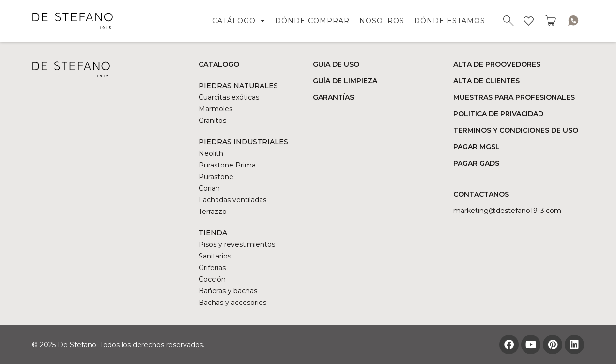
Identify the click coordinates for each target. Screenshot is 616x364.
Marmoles (216, 109)
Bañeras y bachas (228, 291)
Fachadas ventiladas (232, 200)
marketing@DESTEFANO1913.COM (507, 211)
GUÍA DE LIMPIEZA (345, 81)
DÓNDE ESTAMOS (450, 21)
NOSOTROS (382, 21)
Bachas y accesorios (232, 303)
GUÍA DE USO (336, 64)
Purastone (216, 177)
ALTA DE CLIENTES (486, 81)
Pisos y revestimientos (237, 244)
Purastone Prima (227, 165)
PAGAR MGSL (477, 147)
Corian (209, 188)
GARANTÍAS (333, 97)
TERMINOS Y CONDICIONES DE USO (516, 130)
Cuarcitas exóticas (229, 97)
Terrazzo (213, 212)
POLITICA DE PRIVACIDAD (498, 114)
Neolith (211, 153)
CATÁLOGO (239, 21)
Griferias (212, 268)
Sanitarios (215, 256)
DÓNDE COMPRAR (312, 21)
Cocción (212, 279)
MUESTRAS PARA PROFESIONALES (514, 97)
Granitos (212, 121)
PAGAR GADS (476, 163)
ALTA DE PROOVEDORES (497, 64)
